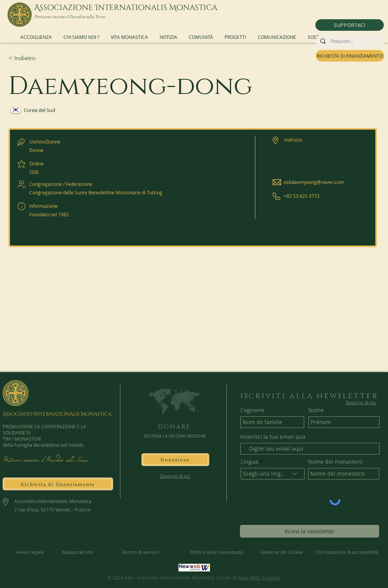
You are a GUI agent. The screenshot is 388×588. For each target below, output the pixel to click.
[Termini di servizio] (141, 552)
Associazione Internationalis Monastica (126, 8)
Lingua (249, 462)
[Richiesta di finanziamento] (58, 484)
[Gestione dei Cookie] (282, 552)
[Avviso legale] (30, 552)
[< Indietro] (36, 58)
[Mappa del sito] (78, 552)
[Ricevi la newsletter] (310, 531)
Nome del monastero (335, 462)
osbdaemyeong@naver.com (314, 182)
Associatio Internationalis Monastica (57, 414)
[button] (350, 25)
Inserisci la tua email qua (273, 437)
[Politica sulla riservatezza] (216, 552)
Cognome (252, 410)
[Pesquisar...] (349, 41)
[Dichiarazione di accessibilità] (347, 552)
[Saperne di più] (175, 476)
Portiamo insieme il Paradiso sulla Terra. (70, 17)
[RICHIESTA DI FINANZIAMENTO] (350, 56)
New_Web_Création (260, 578)
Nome (316, 410)
